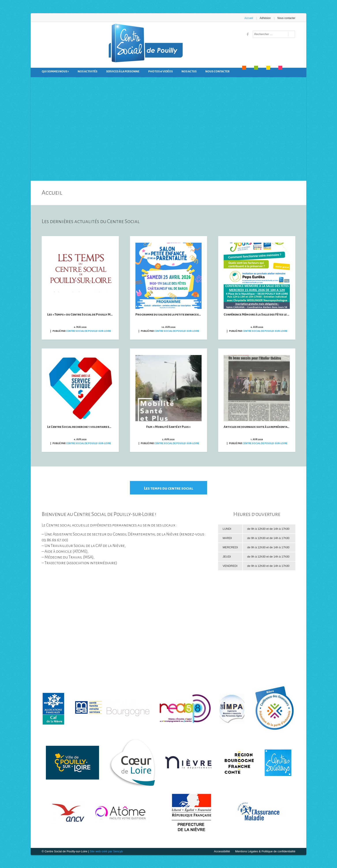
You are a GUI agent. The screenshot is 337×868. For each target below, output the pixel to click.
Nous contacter (286, 18)
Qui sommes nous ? (55, 71)
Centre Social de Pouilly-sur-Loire (88, 331)
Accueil (249, 18)
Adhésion (265, 18)
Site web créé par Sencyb (106, 851)
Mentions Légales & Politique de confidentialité (266, 851)
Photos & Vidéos (160, 71)
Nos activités (87, 71)
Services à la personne (123, 71)
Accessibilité (223, 851)
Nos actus (189, 71)
